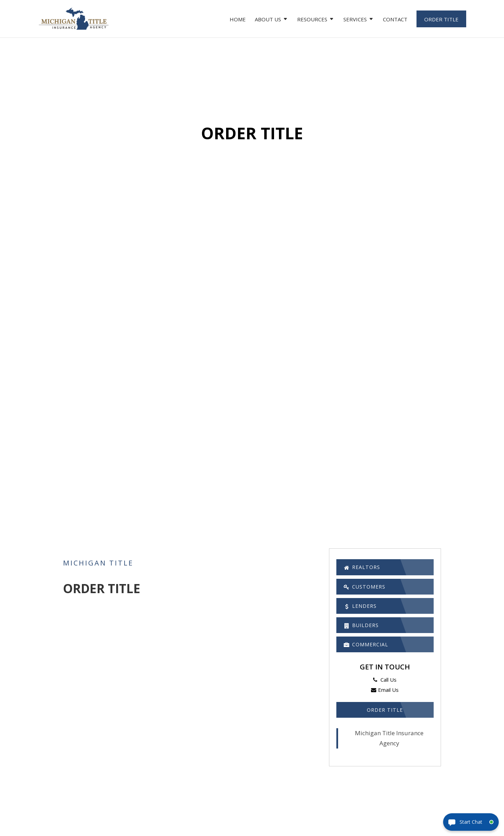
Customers (369, 589)
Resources (312, 20)
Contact (395, 20)
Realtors (366, 568)
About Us (268, 20)
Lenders (364, 611)
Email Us (385, 700)
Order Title (441, 19)
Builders (365, 632)
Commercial (371, 653)
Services (355, 20)
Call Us (385, 690)
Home (238, 20)
